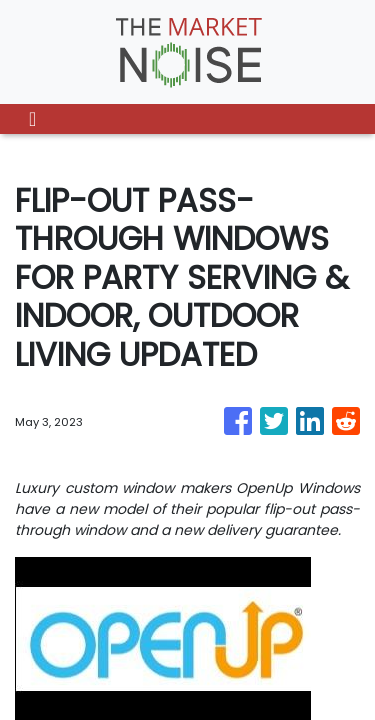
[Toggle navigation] (32, 119)
